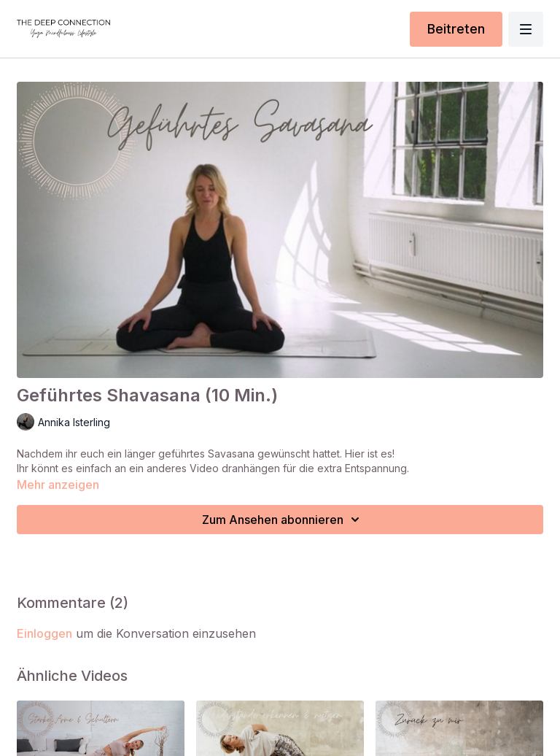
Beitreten (456, 29)
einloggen (44, 633)
